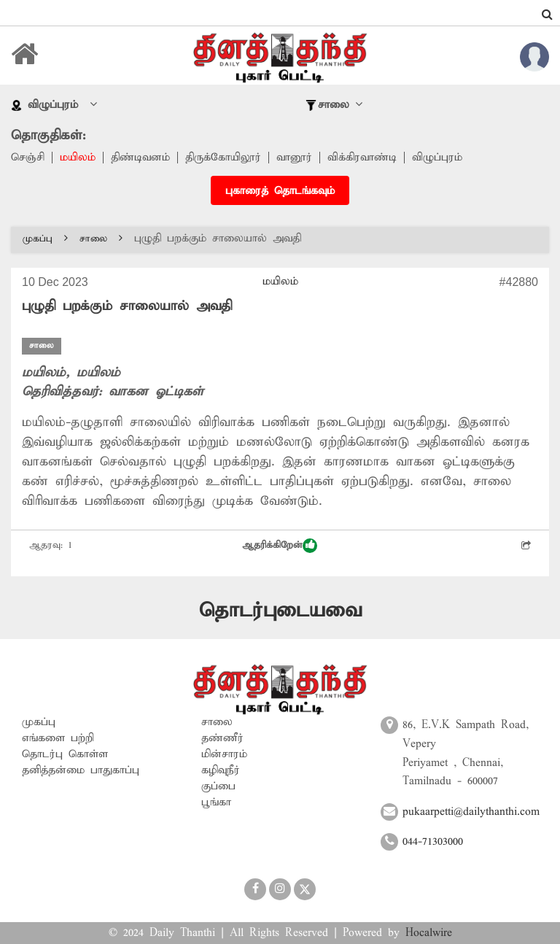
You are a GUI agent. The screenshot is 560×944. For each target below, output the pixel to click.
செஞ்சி (28, 158)
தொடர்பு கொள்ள (65, 754)
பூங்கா (216, 802)
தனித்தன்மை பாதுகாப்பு (81, 770)
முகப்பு (45, 239)
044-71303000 (433, 842)
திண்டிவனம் (140, 158)
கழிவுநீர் (221, 770)
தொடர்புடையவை (280, 611)
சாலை (101, 239)
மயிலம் (78, 158)
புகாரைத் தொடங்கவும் (280, 191)
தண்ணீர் (222, 738)
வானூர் (294, 158)
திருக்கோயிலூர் (223, 158)
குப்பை (218, 786)
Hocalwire (429, 933)
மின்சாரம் (224, 754)
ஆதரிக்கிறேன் (280, 546)
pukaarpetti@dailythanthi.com (471, 812)
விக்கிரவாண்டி (362, 158)
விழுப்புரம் (437, 158)
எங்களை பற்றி (58, 738)
